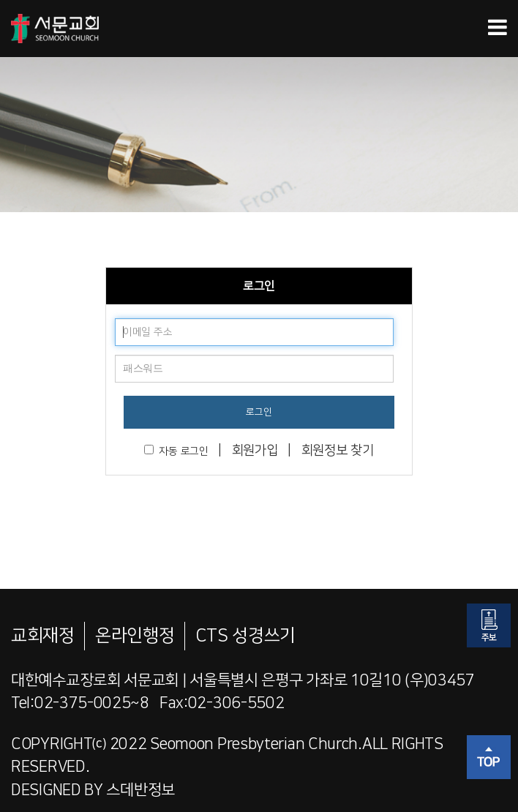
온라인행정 (135, 636)
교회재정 (43, 636)
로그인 (259, 412)
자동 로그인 (176, 451)
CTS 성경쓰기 (246, 636)
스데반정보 (140, 790)
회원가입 (255, 451)
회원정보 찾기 (338, 451)
